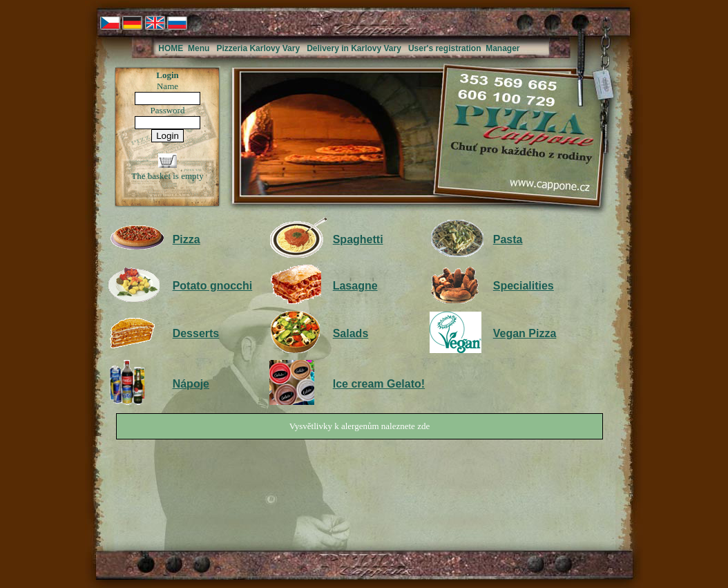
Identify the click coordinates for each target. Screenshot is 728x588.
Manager (502, 48)
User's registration (445, 48)
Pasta (508, 239)
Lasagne (355, 286)
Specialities (524, 286)
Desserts (196, 333)
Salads (351, 333)
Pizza (186, 239)
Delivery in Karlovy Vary (354, 48)
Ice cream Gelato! (379, 384)
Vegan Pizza (525, 333)
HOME (171, 48)
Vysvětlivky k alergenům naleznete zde (360, 426)
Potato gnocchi (213, 286)
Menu (199, 48)
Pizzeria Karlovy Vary (258, 48)
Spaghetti (358, 239)
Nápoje (191, 384)
